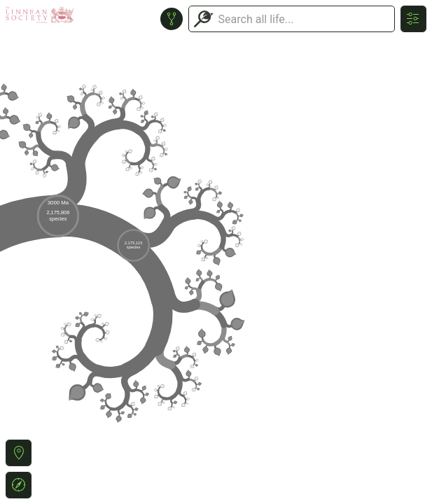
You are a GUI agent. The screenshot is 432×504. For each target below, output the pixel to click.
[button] (19, 453)
